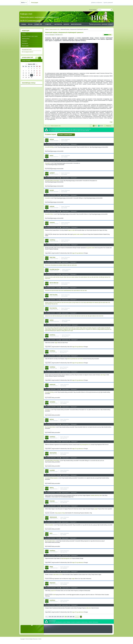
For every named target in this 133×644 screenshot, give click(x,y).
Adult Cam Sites (54, 295)
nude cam (69, 265)
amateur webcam (63, 265)
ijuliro (51, 533)
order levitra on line (58, 575)
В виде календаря (40, 58)
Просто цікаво (25, 46)
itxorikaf (52, 190)
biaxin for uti (84, 329)
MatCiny (52, 488)
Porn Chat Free (53, 308)
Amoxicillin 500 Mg (49, 147)
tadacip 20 (103, 328)
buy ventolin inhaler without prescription (83, 328)
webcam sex (56, 265)
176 (60, 617)
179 (68, 617)
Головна (24, 34)
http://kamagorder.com (85, 445)
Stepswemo (53, 583)
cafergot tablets (101, 329)
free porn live (54, 304)
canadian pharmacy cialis (96, 495)
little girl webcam (105, 277)
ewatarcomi (52, 384)
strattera (66, 328)
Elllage (51, 567)
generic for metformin (92, 329)
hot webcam (57, 316)
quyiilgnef (52, 173)
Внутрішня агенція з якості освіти (30, 36)
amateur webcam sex (50, 303)
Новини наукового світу (56, 126)
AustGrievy (52, 240)
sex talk (91, 277)
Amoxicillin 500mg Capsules (51, 478)
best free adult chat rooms (58, 291)
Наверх (81, 617)
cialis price (88, 608)
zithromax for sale (69, 331)
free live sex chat (49, 265)
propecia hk (53, 591)
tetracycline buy (108, 329)
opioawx (52, 419)
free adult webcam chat (84, 277)
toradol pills (62, 328)
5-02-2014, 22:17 (59, 35)
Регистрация (35, 3)
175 (58, 617)
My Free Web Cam (54, 283)
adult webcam (89, 303)
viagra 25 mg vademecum (78, 253)
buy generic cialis (90, 248)
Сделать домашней (108, 3)
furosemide (71, 328)
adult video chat (97, 277)
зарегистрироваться (65, 130)
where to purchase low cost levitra (75, 359)
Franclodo (52, 501)
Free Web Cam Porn (54, 269)
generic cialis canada (78, 234)
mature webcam (75, 277)
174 (55, 617)
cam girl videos (75, 303)
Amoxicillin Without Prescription (52, 181)
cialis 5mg (103, 375)
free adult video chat (105, 303)
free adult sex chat (59, 303)
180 (71, 617)
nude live (83, 316)
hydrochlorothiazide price (51, 331)
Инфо (111, 122)
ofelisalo (52, 139)
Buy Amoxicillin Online (50, 427)
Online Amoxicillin (49, 525)
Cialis (54, 595)
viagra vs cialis (71, 230)
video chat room (67, 277)
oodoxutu (52, 206)
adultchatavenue (68, 291)
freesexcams (48, 277)
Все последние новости (27, 52)
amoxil (56, 329)
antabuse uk (61, 329)
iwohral (51, 155)
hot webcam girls (97, 303)
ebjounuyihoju (53, 453)
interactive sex (48, 291)
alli (92, 328)
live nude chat (54, 277)
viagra (56, 343)
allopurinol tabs (67, 329)
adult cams (74, 265)
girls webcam (93, 316)
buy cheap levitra (49, 328)
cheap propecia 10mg (60, 513)
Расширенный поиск (27, 50)
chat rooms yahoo (68, 303)
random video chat (68, 316)
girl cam (62, 316)
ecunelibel (52, 470)
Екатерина (52, 35)
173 (52, 617)
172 (50, 617)
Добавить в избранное (97, 3)
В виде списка (37, 58)
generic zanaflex (97, 328)
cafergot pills (56, 328)
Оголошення (25, 43)
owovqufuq (52, 402)
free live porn (61, 277)
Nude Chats (53, 257)
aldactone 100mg (61, 331)
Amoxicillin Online (49, 214)
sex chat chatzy (83, 303)
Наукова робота (26, 39)
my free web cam (77, 316)
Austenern (52, 222)
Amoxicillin (47, 163)
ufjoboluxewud (53, 517)
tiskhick (52, 320)
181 (73, 617)
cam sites (85, 291)
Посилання (24, 41)
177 (63, 617)
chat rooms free (100, 316)
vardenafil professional (76, 329)
